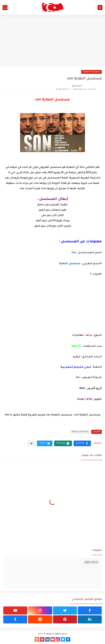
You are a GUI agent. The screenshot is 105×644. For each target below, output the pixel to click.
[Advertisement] (52, 41)
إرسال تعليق (91, 562)
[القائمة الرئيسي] (100, 8)
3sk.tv (41, 634)
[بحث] (5, 8)
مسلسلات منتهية (91, 72)
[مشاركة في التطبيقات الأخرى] (31, 443)
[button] (82, 443)
